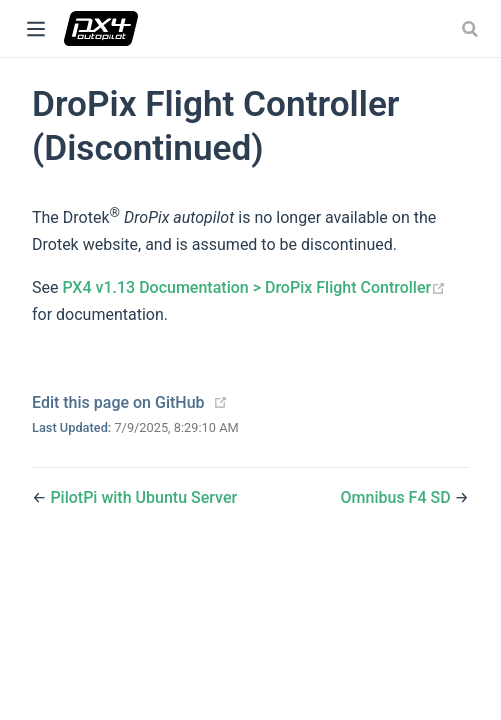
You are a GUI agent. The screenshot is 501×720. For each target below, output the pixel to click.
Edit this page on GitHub (118, 402)
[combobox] (472, 29)
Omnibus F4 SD (398, 497)
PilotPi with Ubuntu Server (143, 497)
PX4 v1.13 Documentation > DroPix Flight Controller (254, 287)
